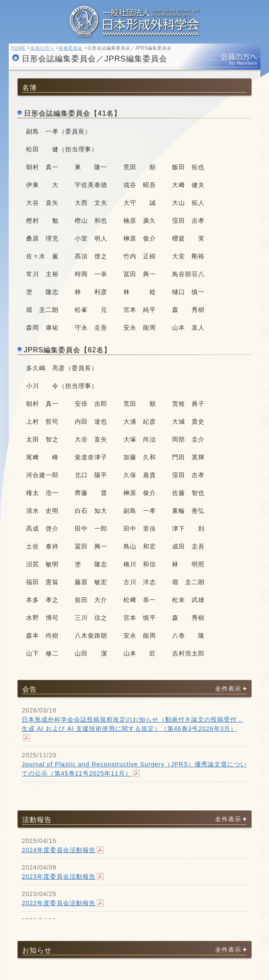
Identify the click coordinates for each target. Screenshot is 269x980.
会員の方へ (42, 48)
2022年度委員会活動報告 (59, 903)
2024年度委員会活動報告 (59, 850)
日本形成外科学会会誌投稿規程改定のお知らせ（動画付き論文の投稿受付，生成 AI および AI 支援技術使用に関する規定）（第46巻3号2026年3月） (133, 724)
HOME (18, 48)
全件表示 (228, 688)
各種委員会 (71, 48)
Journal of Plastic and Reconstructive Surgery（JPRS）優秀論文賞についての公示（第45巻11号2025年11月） (134, 769)
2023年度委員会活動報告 (59, 876)
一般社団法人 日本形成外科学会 (135, 24)
